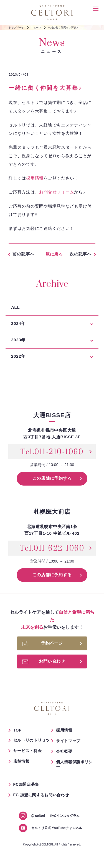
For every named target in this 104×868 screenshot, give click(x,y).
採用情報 (35, 178)
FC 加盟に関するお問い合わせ (41, 795)
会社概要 (64, 751)
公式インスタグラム (55, 816)
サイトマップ (68, 741)
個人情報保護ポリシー (74, 764)
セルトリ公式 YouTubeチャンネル (57, 828)
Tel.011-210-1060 (52, 452)
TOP (18, 730)
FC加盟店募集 (26, 784)
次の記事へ (81, 254)
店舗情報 (21, 761)
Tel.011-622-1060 (52, 548)
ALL (15, 307)
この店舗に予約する (52, 478)
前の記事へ (23, 254)
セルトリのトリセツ (32, 740)
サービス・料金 (28, 751)
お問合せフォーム (57, 192)
